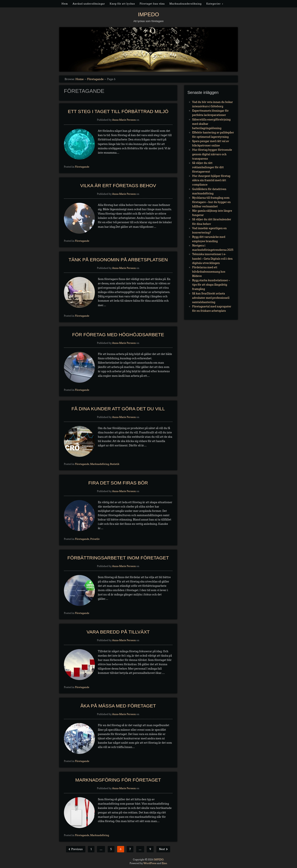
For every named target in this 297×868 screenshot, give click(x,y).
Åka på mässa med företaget (118, 706)
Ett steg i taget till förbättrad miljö (118, 111)
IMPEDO (149, 14)
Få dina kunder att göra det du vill (118, 409)
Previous (77, 849)
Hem (65, 4)
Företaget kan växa (152, 4)
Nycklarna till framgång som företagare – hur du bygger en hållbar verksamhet (212, 202)
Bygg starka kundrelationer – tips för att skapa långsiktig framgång (211, 285)
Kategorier (213, 4)
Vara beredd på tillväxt (118, 632)
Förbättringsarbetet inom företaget (118, 558)
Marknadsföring (100, 464)
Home (80, 79)
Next (162, 849)
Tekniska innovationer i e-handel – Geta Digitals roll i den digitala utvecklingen (212, 258)
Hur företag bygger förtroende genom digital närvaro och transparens (212, 154)
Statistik (115, 464)
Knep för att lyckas (122, 4)
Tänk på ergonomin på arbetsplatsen (118, 260)
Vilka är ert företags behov (118, 185)
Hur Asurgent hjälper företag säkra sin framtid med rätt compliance (211, 180)
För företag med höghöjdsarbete (118, 335)
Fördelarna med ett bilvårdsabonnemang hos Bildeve (209, 272)
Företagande (95, 79)
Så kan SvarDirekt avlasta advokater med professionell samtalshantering (211, 298)
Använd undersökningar (89, 4)
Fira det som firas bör (118, 483)
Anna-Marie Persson (124, 120)
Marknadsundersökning (186, 4)
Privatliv (95, 539)
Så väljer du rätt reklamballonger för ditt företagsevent (208, 167)
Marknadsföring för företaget (118, 780)
